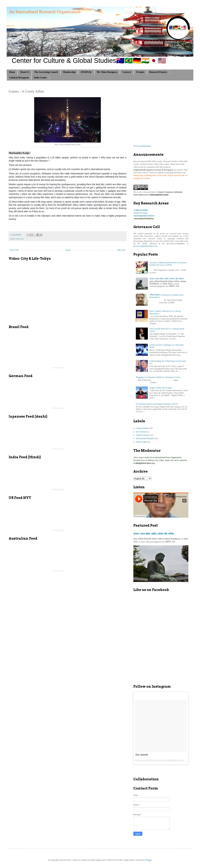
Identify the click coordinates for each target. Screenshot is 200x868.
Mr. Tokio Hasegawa (107, 72)
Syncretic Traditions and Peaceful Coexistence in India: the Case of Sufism (168, 264)
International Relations (144, 219)
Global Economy (141, 213)
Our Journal (142, 755)
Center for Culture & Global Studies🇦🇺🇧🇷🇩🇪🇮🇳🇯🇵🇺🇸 (89, 61)
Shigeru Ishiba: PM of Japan (161, 388)
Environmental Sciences (144, 216)
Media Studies (142, 442)
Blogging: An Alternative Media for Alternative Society (158, 377)
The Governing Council (46, 72)
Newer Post (14, 250)
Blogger (149, 860)
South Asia (20, 239)
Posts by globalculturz (142, 146)
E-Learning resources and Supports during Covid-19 (157, 404)
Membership (69, 72)
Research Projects (158, 72)
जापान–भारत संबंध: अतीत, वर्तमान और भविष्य (167, 279)
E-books (140, 72)
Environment (141, 432)
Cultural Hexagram (19, 78)
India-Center (40, 78)
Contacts (127, 72)
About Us (25, 72)
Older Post (121, 250)
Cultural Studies (141, 210)
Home (12, 72)
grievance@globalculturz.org (145, 246)
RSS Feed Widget (59, 368)
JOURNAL (86, 72)
